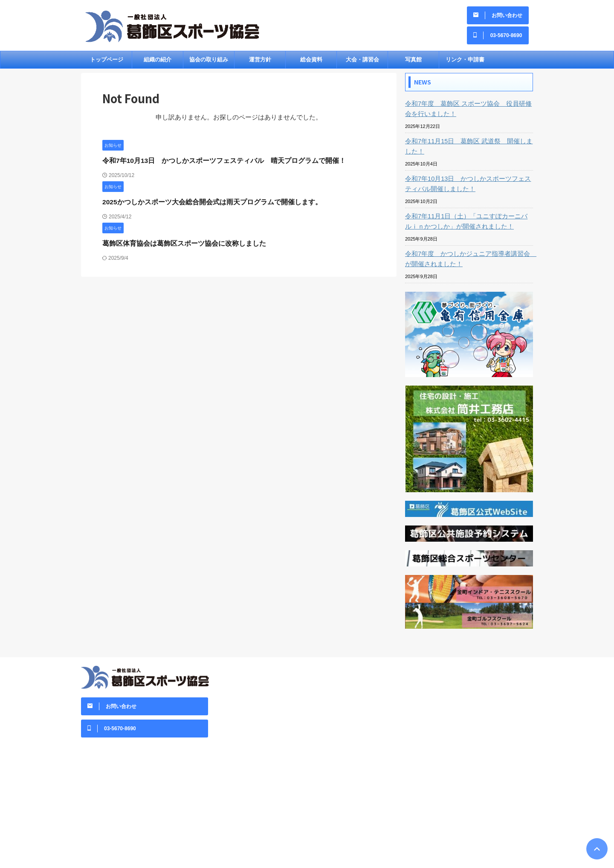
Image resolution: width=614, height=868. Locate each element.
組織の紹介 (158, 62)
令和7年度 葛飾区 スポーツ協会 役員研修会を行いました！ (467, 112)
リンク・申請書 (465, 62)
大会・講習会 (362, 62)
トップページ (107, 62)
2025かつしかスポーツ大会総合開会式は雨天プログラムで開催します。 (205, 205)
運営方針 (260, 62)
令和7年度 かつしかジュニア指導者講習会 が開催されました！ (466, 262)
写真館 (413, 62)
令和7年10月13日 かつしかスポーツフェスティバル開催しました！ (467, 187)
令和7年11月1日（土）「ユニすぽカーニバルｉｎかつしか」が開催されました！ (468, 224)
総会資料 (311, 62)
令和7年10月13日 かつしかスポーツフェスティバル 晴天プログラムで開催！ (217, 164)
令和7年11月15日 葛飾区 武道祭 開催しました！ (468, 149)
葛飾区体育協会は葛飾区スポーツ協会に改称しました (179, 246)
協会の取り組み (209, 62)
